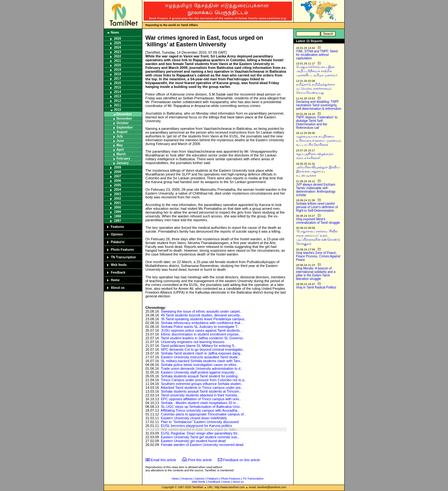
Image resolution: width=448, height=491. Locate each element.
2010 (118, 110)
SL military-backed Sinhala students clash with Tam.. (201, 361)
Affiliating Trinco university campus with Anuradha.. (200, 410)
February (123, 159)
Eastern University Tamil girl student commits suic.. (200, 437)
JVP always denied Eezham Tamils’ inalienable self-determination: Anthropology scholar (316, 190)
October (123, 123)
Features (118, 227)
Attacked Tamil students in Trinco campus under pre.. (202, 388)
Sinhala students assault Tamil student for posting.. (200, 376)
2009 (118, 167)
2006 (118, 181)
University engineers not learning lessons (193, 342)
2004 (118, 190)
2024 (118, 47)
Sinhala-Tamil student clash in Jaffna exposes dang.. (201, 353)
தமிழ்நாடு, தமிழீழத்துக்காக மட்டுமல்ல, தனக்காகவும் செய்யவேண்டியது (316, 88)
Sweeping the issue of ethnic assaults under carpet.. (201, 311)
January (123, 163)
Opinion (117, 234)
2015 (118, 87)
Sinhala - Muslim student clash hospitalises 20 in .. (200, 403)
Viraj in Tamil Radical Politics (316, 287)
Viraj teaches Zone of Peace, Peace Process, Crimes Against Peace (318, 256)
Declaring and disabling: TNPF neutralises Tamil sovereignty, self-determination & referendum (319, 105)
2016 (118, 83)
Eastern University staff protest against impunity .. (199, 372)
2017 (118, 79)
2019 (118, 70)
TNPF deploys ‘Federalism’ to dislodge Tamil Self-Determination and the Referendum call (317, 123)
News (115, 33)
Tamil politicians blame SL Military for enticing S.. (198, 346)
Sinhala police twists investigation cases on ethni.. (199, 365)
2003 (118, 194)
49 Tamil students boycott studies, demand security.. (201, 315)
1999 (118, 212)
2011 (118, 105)
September (125, 127)
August (122, 132)
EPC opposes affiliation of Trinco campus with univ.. (201, 399)
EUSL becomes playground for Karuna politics (196, 426)
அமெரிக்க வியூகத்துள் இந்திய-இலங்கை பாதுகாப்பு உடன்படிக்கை (318, 171)
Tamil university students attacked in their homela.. (200, 395)
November (124, 119)
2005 (118, 185)
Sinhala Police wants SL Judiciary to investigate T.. (200, 327)
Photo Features (123, 250)
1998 (118, 216)
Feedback (118, 272)
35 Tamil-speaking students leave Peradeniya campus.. (203, 319)
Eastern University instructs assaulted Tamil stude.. (200, 357)
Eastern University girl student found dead (193, 441)
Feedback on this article (242, 460)
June (120, 141)
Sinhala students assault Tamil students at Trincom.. (201, 391)
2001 (118, 203)
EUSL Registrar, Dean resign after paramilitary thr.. (200, 433)
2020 (118, 65)
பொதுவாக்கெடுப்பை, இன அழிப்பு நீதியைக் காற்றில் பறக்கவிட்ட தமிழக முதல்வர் (317, 71)
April (120, 150)
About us (118, 288)
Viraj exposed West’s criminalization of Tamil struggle (318, 221)
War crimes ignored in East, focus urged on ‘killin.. (199, 429)
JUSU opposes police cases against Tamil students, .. (202, 330)
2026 (118, 39)
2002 (118, 199)
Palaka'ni (118, 242)
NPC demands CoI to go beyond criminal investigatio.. (203, 349)
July (120, 136)
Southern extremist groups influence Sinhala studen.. (202, 384)
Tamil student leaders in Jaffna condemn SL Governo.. (203, 338)
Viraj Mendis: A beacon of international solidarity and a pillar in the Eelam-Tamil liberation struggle (316, 274)
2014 (118, 92)
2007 (118, 176)
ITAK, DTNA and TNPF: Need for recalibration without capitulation (317, 55)
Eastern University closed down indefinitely (194, 418)
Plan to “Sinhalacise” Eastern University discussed (200, 422)
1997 (118, 221)
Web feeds (119, 265)
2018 (118, 74)
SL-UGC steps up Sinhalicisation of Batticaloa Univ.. (201, 407)
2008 (118, 172)
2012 (118, 101)
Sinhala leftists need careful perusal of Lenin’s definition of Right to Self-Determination (317, 207)
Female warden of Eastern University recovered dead (202, 445)
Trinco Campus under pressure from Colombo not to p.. (203, 380)
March (121, 154)
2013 (118, 96)
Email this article (164, 460)
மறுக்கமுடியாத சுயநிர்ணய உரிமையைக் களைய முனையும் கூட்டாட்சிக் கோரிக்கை (319, 140)
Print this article (200, 460)
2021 (118, 61)
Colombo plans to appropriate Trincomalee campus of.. (203, 414)
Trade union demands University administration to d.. (201, 368)
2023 (118, 52)
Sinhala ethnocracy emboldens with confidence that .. (202, 323)
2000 (118, 207)
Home (115, 280)
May (120, 145)
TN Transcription (123, 257)
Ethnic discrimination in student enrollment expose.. (201, 334)
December (124, 114)
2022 (118, 56)
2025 (118, 43)
